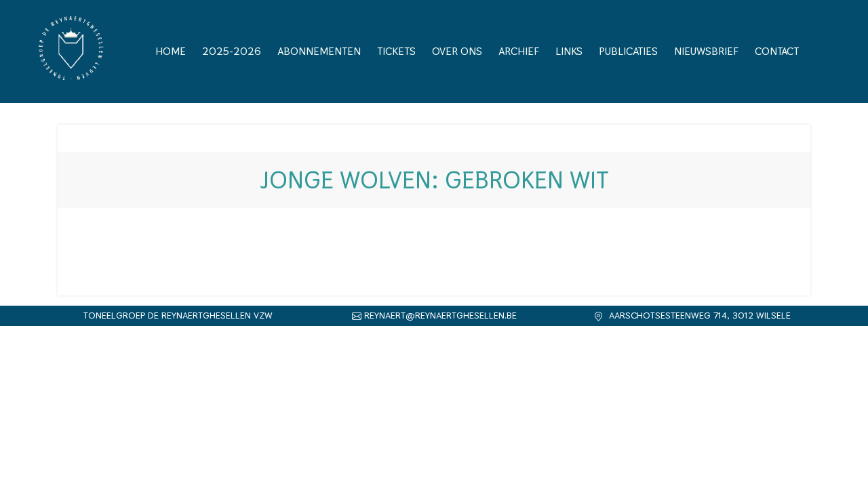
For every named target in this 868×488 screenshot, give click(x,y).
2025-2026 (232, 51)
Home (171, 51)
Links (569, 51)
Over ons (457, 51)
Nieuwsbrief (706, 51)
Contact (777, 51)
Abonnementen (319, 51)
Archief (519, 51)
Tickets (396, 51)
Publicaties (628, 51)
